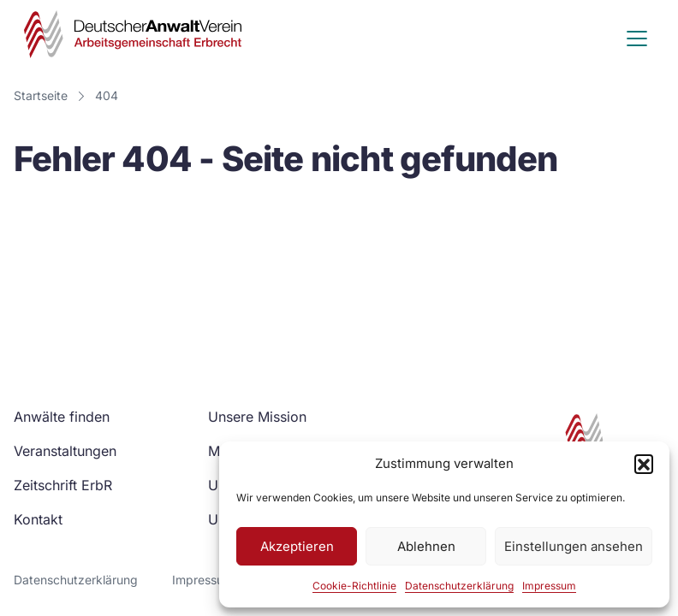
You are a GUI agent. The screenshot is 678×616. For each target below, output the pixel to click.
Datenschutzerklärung (459, 586)
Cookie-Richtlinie (354, 586)
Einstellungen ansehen (574, 546)
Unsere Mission (257, 417)
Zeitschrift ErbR (63, 485)
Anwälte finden (62, 417)
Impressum (549, 586)
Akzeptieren (297, 546)
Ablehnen (426, 546)
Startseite (41, 95)
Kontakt (38, 519)
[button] (644, 464)
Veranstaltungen (65, 451)
